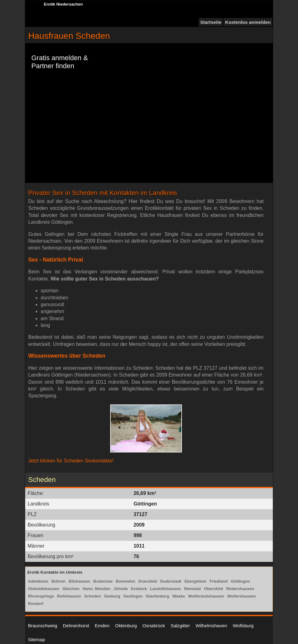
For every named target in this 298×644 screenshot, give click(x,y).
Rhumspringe (41, 596)
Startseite (211, 22)
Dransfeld (148, 581)
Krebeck (139, 589)
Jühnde (121, 589)
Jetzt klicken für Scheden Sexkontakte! (71, 461)
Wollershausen (242, 596)
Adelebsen (38, 581)
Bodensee (103, 581)
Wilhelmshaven (211, 626)
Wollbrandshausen (206, 596)
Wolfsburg (243, 626)
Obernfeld (213, 589)
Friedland (219, 581)
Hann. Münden (97, 589)
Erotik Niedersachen (63, 4)
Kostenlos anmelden (248, 22)
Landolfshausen (165, 589)
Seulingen (133, 596)
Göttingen (240, 581)
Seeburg (112, 596)
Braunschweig (43, 626)
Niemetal (192, 589)
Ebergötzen (195, 581)
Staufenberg (157, 596)
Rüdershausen (240, 589)
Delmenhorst (76, 626)
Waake (179, 596)
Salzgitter (180, 626)
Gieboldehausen (44, 589)
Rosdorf (36, 604)
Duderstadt (171, 581)
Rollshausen (69, 596)
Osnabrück (154, 626)
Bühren (59, 581)
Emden (102, 626)
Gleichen (71, 589)
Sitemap (36, 640)
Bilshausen (79, 581)
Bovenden (126, 581)
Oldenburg (126, 626)
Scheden (93, 596)
